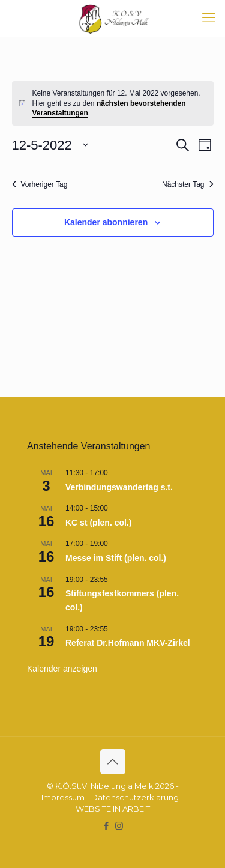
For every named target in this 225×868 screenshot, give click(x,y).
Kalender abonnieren (106, 222)
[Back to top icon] (113, 762)
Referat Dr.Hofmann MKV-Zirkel (128, 643)
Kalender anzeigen (62, 669)
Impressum (63, 797)
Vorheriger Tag (40, 184)
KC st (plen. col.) (98, 523)
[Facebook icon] (106, 826)
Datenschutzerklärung (135, 797)
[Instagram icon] (119, 826)
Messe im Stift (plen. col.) (116, 558)
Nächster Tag (187, 184)
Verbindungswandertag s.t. (119, 487)
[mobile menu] (209, 18)
